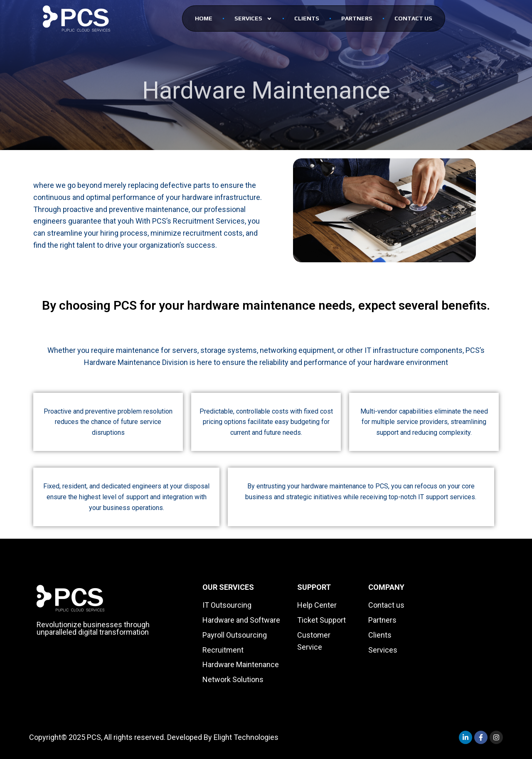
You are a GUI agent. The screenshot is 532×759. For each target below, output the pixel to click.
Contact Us (413, 18)
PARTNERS (357, 18)
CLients (307, 18)
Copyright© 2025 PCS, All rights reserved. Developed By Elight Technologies (154, 737)
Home (204, 18)
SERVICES (253, 19)
